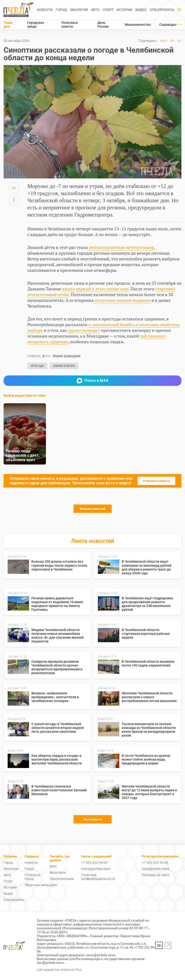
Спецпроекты (162, 10)
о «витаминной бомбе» (111, 324)
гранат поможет (84, 330)
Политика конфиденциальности (98, 877)
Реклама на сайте (156, 875)
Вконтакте (58, 873)
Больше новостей (93, 509)
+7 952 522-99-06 (94, 863)
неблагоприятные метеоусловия (121, 247)
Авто (95, 10)
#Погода (37, 366)
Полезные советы (70, 25)
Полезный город (32, 877)
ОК (179, 41)
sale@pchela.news (156, 869)
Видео (141, 10)
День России (103, 25)
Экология (79, 10)
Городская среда (36, 25)
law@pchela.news (50, 962)
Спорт (108, 10)
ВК (172, 41)
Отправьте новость (156, 481)
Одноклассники (62, 879)
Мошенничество (138, 25)
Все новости (93, 819)
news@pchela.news (96, 869)
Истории (125, 10)
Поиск (29, 869)
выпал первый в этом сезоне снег (95, 289)
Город (61, 10)
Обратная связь (37, 885)
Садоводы (168, 25)
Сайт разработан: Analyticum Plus (59, 970)
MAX (164, 41)
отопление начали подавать (122, 300)
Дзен (54, 885)
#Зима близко (64, 366)
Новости (45, 10)
